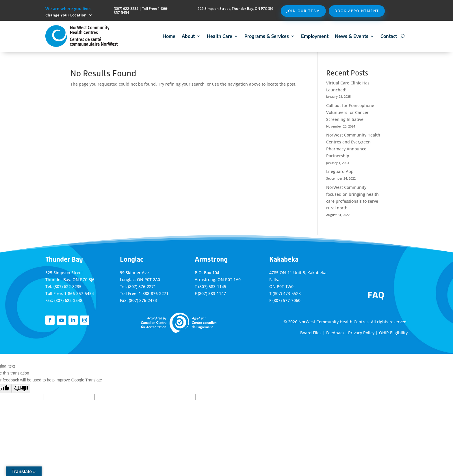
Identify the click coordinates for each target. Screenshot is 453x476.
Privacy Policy (361, 333)
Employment (315, 36)
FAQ (376, 295)
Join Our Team (303, 11)
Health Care (220, 36)
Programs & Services (267, 36)
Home (169, 36)
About (188, 36)
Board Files (311, 333)
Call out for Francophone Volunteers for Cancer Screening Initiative (350, 112)
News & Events (352, 36)
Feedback (335, 333)
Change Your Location (66, 15)
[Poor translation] (21, 389)
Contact (389, 36)
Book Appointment (357, 11)
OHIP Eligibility (393, 333)
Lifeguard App (340, 171)
